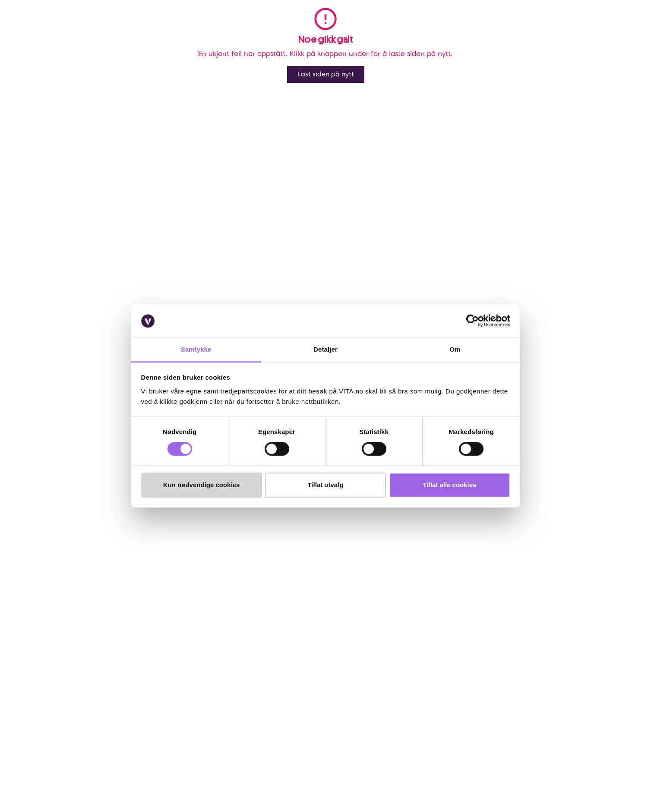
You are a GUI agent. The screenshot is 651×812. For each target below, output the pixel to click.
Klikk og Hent (416, 252)
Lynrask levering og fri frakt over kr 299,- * (456, 229)
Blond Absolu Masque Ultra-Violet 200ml (212, 57)
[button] (508, 30)
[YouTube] (129, 756)
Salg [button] (158, 29)
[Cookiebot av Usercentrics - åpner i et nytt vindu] (472, 321)
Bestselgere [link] (242, 29)
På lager (591, 220)
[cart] (602, 30)
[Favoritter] (569, 30)
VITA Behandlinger (192, 652)
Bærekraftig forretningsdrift (205, 617)
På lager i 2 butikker (574, 252)
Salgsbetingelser (81, 652)
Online (404, 219)
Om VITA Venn (297, 593)
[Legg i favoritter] (602, 77)
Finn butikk (182, 605)
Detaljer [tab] (325, 349)
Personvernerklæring (305, 617)
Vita (46, 57)
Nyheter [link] (193, 29)
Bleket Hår (142, 57)
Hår (62, 57)
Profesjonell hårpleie (98, 57)
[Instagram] (87, 756)
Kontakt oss (74, 593)
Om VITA (179, 593)
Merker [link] (289, 29)
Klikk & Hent (75, 640)
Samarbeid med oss (194, 628)
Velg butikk (412, 262)
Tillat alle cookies (450, 485)
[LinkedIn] (108, 756)
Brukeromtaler (78, 664)
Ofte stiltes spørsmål (86, 605)
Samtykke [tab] (196, 349)
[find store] (536, 30)
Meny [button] (127, 29)
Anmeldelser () (406, 72)
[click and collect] (585, 30)
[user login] (552, 30)
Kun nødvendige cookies (202, 485)
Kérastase (409, 102)
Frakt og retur (77, 617)
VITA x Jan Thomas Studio (202, 640)
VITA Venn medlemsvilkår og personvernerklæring (345, 605)
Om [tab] (455, 349)
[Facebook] (65, 756)
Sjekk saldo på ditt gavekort (96, 628)
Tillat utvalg (325, 485)
